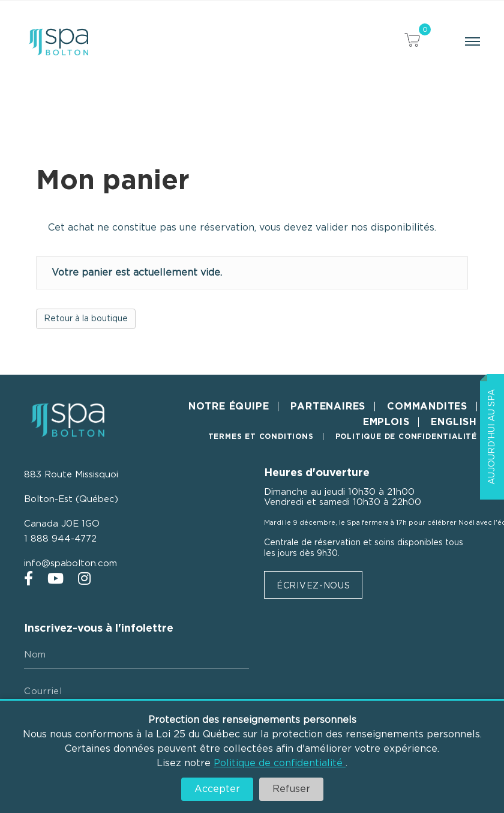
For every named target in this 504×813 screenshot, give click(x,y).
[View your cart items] (412, 42)
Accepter (217, 789)
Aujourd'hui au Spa (492, 437)
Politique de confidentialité (280, 763)
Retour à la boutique (86, 319)
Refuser (291, 789)
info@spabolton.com (70, 564)
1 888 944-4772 (60, 539)
